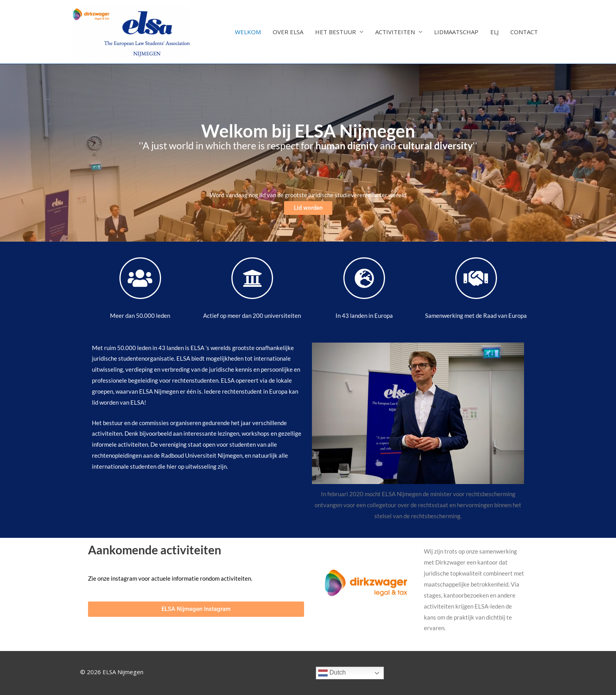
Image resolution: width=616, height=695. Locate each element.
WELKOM (248, 32)
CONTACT (524, 32)
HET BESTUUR (335, 32)
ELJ (494, 32)
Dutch (332, 673)
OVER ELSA (288, 32)
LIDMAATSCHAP (456, 32)
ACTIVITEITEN (395, 32)
